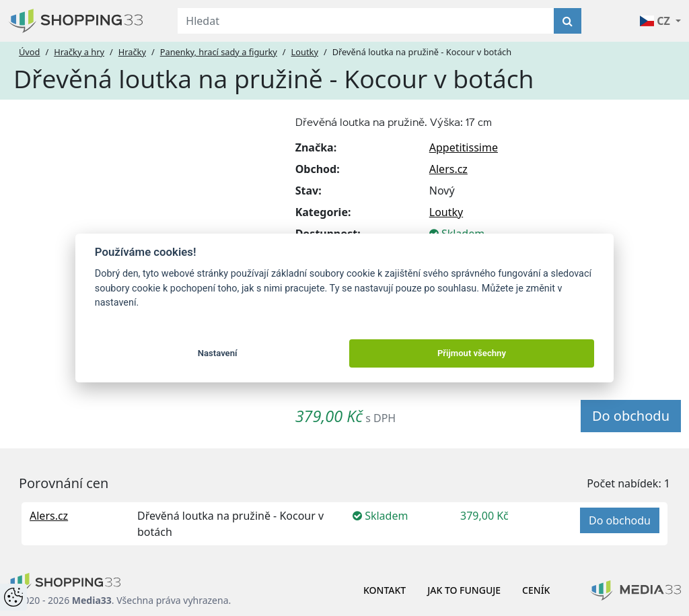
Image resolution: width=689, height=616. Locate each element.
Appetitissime (464, 147)
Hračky (132, 52)
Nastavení (218, 353)
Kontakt (385, 590)
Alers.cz (448, 169)
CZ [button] (656, 21)
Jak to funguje (464, 590)
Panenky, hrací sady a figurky (219, 52)
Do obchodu (631, 416)
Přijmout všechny (472, 353)
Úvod (29, 52)
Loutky (305, 52)
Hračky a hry (79, 52)
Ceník (536, 590)
